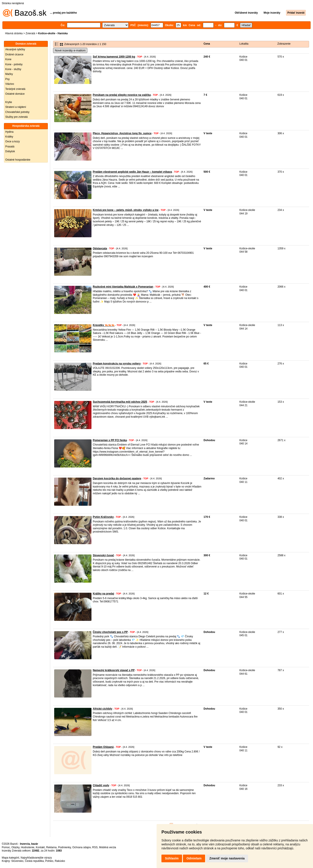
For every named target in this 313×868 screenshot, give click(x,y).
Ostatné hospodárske (18, 160)
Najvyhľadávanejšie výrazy (36, 858)
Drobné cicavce (14, 54)
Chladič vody (101, 785)
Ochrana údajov (82, 847)
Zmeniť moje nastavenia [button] (227, 858)
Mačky (9, 74)
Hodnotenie (28, 847)
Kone (8, 59)
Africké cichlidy (103, 709)
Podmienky (64, 847)
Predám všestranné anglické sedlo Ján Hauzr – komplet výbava (132, 172)
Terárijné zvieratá (15, 89)
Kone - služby (13, 69)
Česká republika (34, 861)
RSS (95, 847)
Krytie (9, 102)
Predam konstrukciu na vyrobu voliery (117, 364)
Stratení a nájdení (16, 107)
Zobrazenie (284, 44)
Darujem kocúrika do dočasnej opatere (117, 478)
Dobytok (10, 151)
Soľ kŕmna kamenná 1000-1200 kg (114, 57)
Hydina (9, 132)
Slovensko (17, 861)
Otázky (15, 847)
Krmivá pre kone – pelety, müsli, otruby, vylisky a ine (126, 210)
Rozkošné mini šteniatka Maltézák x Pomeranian (123, 287)
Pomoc (6, 847)
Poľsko (49, 861)
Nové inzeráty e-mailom (70, 50)
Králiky (9, 137)
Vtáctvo (10, 84)
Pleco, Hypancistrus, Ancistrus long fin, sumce (122, 133)
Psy (7, 79)
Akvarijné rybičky (15, 49)
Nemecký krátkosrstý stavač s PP (114, 670)
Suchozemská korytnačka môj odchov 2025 (120, 402)
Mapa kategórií (10, 858)
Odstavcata (100, 248)
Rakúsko (60, 861)
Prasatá (10, 147)
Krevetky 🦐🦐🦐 (104, 325)
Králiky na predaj (103, 594)
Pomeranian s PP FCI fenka (110, 440)
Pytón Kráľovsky (103, 517)
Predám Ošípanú (103, 747)
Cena (207, 44)
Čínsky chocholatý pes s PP (110, 632)
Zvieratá (30, 33)
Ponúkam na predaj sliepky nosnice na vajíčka (122, 95)
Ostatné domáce (15, 94)
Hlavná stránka (14, 33)
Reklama (51, 847)
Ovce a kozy (13, 141)
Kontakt (40, 847)
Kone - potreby (14, 64)
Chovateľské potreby (17, 112)
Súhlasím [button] (172, 858)
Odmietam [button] (194, 858)
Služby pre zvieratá (16, 117)
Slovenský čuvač (103, 555)
